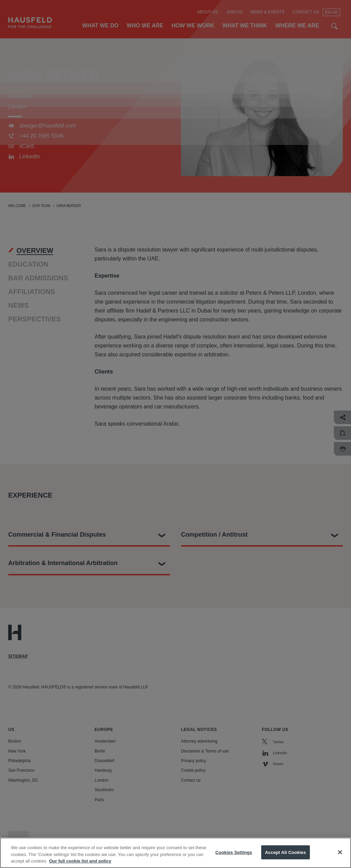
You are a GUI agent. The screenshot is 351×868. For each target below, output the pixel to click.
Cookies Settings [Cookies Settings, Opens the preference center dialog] (234, 860)
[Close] (340, 859)
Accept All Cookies (286, 860)
